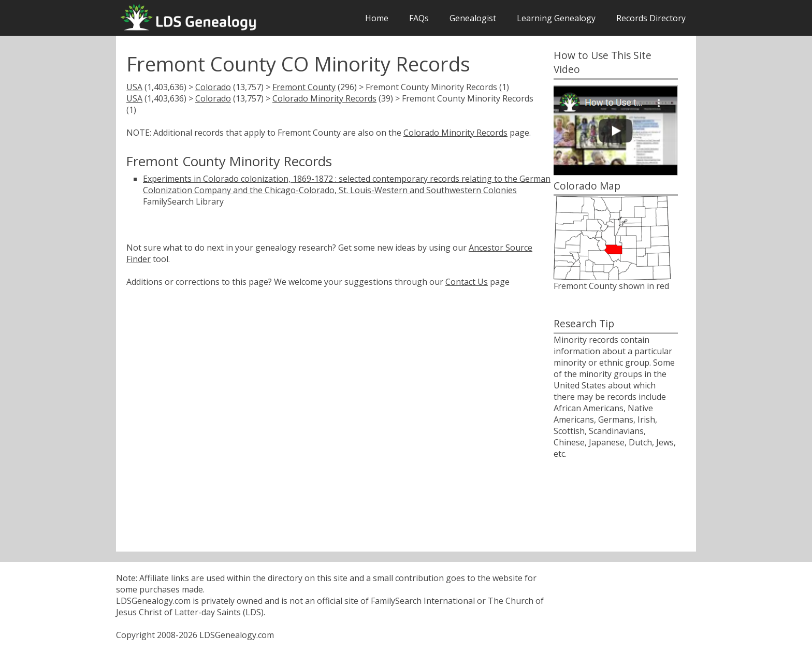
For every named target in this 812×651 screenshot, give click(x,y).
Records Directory (651, 18)
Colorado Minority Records (324, 98)
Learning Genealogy (556, 18)
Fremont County (304, 87)
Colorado (213, 87)
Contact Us (467, 282)
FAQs (419, 18)
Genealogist (473, 18)
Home (377, 18)
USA (134, 87)
